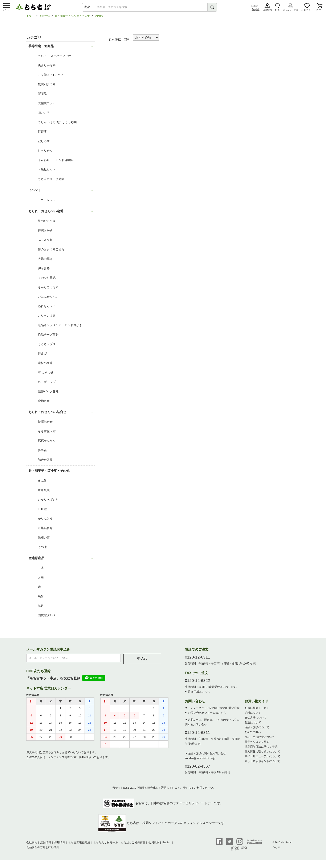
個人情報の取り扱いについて (262, 754)
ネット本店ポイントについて (262, 763)
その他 (99, 18)
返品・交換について (257, 729)
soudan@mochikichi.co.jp (200, 760)
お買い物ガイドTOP (257, 710)
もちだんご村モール (105, 845)
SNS (277, 10)
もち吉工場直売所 (79, 845)
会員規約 (154, 845)
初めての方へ (253, 734)
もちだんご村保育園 (133, 845)
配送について (253, 725)
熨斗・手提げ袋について (260, 739)
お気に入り (307, 10)
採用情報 (60, 845)
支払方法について (256, 720)
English (256, 10)
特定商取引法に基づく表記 (261, 749)
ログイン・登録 (290, 10)
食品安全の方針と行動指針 (43, 849)
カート (320, 10)
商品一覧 (44, 18)
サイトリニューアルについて (262, 758)
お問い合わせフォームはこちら (207, 715)
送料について (253, 715)
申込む (142, 661)
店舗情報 (267, 10)
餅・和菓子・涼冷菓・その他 (72, 18)
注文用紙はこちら (199, 694)
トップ (30, 18)
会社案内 (32, 845)
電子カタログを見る (257, 744)
